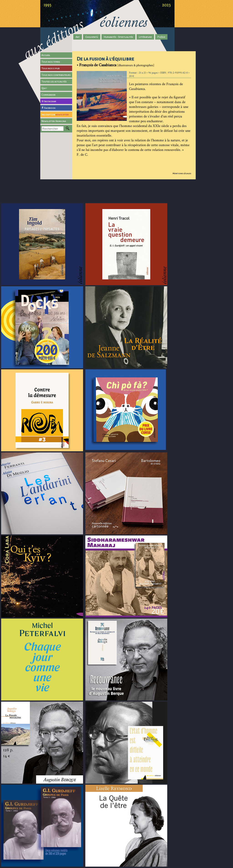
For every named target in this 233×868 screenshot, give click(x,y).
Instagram (50, 101)
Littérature (145, 37)
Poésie (161, 37)
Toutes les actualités (54, 81)
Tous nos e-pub (51, 68)
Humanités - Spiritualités (118, 37)
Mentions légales (182, 173)
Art (78, 37)
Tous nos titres (51, 62)
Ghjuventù (92, 37)
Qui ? (44, 88)
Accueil (46, 55)
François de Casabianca (98, 65)
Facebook (50, 108)
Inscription (55, 114)
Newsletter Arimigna (54, 121)
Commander (48, 95)
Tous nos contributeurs (56, 75)
